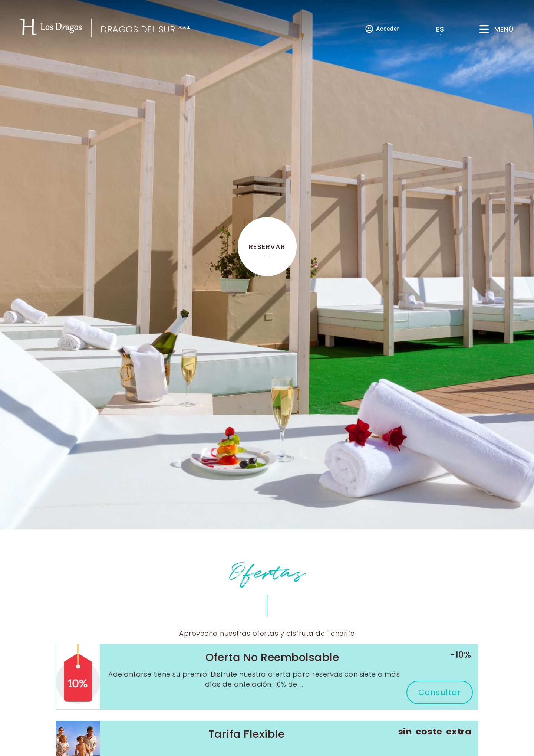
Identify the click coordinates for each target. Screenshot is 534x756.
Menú (504, 29)
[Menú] (484, 29)
